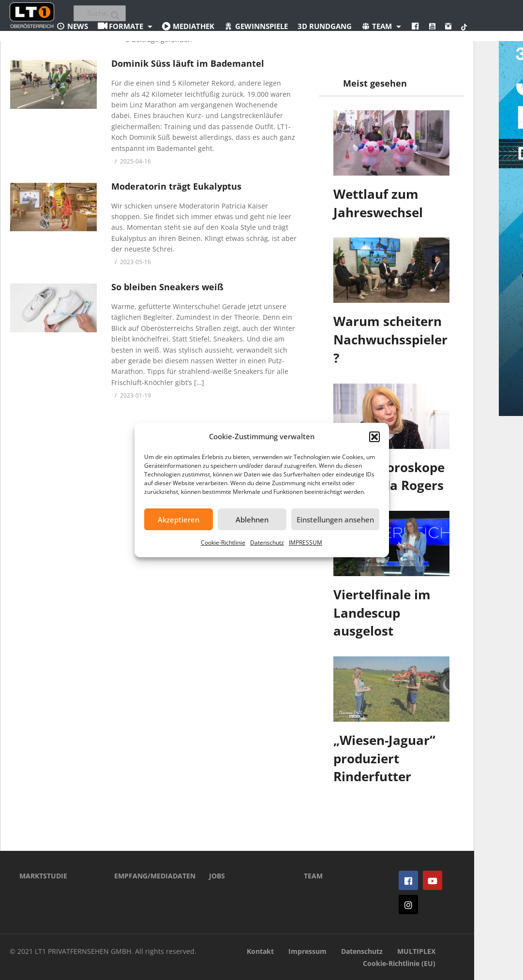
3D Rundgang (325, 26)
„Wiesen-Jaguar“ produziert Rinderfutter (384, 758)
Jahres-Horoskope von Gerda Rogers (389, 476)
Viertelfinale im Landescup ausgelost (382, 613)
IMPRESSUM (306, 542)
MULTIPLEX (416, 951)
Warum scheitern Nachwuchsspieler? (390, 339)
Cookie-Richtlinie (223, 542)
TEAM (313, 876)
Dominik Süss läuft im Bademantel (188, 63)
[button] (374, 437)
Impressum (307, 951)
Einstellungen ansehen (335, 520)
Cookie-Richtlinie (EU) (399, 963)
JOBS (217, 876)
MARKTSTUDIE (43, 876)
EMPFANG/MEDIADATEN (147, 876)
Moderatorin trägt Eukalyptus (176, 186)
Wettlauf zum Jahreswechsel (378, 203)
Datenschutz (267, 542)
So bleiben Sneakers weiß (167, 287)
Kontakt (260, 951)
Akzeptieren (179, 520)
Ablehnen (252, 520)
